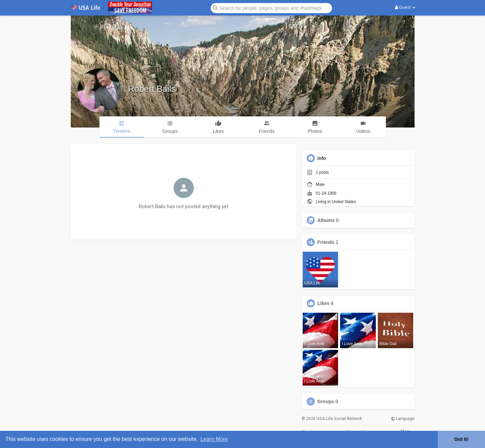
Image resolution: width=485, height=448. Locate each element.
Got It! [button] (461, 439)
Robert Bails (152, 89)
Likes (324, 303)
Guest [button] (405, 7)
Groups (326, 401)
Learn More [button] (214, 439)
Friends (326, 242)
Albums (326, 220)
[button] (271, 8)
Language (403, 419)
